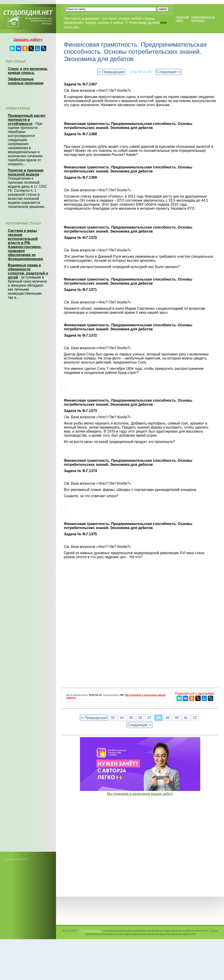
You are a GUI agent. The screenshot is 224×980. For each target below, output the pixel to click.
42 (195, 718)
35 (131, 718)
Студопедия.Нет (90, 930)
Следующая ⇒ (169, 72)
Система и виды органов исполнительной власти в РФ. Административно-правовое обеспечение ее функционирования (25, 245)
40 (177, 718)
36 (140, 718)
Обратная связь (182, 19)
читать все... (72, 27)
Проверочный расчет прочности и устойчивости (27, 120)
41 (186, 718)
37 (149, 718)
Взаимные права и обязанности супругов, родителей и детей (28, 271)
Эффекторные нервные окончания (26, 81)
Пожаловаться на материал (203, 19)
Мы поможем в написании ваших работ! (140, 794)
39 (168, 718)
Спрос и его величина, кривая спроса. (28, 71)
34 (122, 718)
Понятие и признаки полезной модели (26, 172)
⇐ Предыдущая (111, 72)
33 (113, 718)
